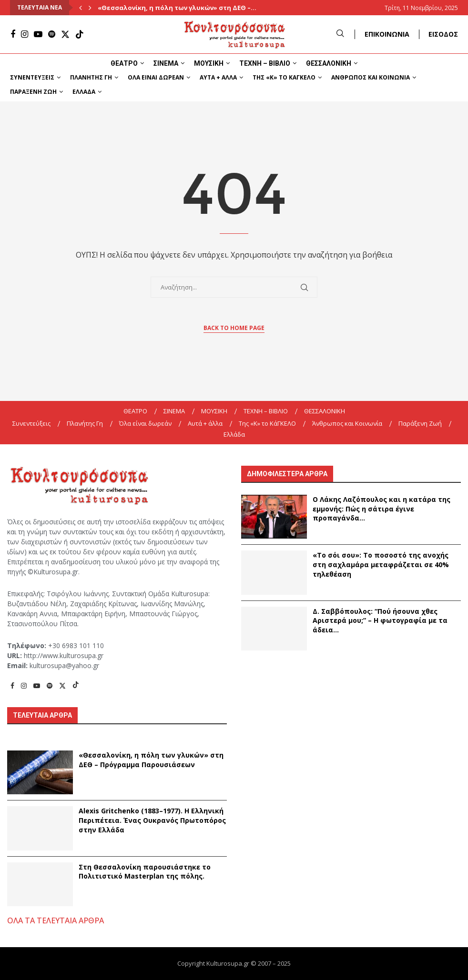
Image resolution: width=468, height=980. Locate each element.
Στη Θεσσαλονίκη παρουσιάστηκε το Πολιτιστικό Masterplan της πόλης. (145, 872)
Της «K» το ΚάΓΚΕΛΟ (284, 77)
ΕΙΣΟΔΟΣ (443, 34)
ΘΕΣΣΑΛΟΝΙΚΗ (329, 63)
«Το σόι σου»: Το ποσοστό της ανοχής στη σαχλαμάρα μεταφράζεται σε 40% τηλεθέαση (381, 564)
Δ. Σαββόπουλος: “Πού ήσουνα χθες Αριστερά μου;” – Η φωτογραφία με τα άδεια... (380, 620)
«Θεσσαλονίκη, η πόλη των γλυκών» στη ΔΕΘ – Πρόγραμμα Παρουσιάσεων (151, 760)
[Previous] (81, 8)
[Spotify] (52, 34)
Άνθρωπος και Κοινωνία (371, 77)
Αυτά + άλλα (218, 77)
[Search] (340, 34)
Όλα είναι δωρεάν (156, 77)
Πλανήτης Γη (91, 77)
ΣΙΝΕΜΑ (166, 63)
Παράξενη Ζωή (33, 92)
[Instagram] (25, 34)
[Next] (90, 8)
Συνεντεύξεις (32, 77)
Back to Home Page (234, 328)
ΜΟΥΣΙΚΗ (209, 63)
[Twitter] (65, 34)
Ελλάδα (84, 92)
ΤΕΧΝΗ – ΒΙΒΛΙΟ (265, 63)
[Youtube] (38, 34)
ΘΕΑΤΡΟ (124, 63)
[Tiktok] (80, 34)
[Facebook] (13, 34)
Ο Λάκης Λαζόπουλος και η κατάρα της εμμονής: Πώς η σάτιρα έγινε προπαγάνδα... (382, 509)
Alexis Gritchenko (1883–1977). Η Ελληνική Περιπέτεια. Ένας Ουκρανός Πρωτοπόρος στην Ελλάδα (152, 820)
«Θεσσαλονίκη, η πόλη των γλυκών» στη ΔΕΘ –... (177, 8)
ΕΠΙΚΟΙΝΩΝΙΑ (387, 34)
